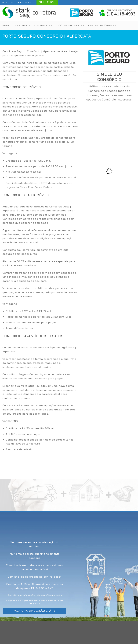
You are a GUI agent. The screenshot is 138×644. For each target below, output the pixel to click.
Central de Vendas (102, 25)
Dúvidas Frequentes (70, 25)
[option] (40, 174)
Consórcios (43, 25)
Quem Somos (22, 25)
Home (6, 25)
